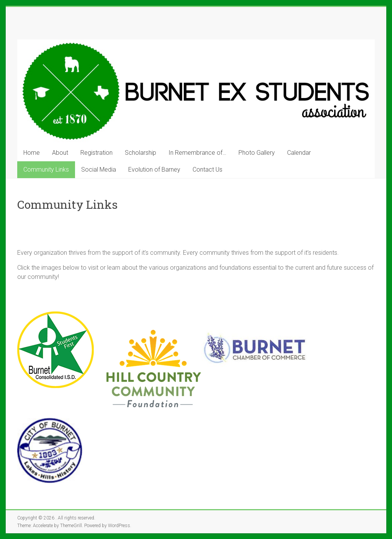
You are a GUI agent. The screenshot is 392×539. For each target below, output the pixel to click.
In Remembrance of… (197, 153)
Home (32, 153)
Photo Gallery (257, 153)
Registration (96, 153)
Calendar (299, 153)
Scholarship (140, 153)
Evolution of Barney (154, 170)
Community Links (46, 170)
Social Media (99, 170)
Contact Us (207, 170)
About (60, 153)
